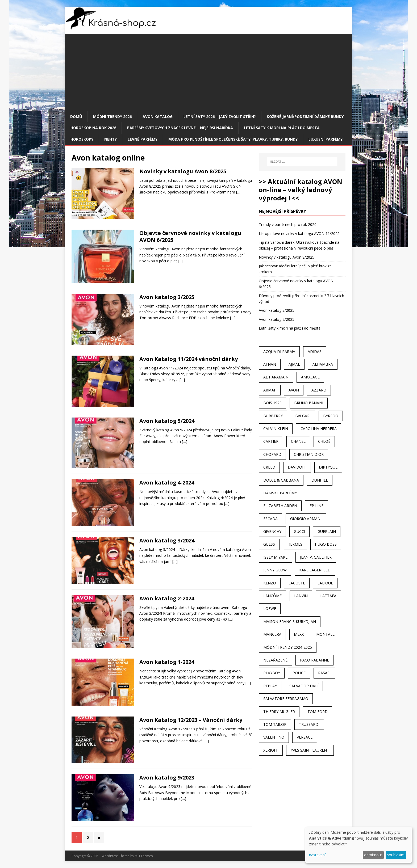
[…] (239, 192)
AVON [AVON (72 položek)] (294, 390)
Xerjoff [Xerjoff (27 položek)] (271, 750)
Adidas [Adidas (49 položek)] (315, 351)
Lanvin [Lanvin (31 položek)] (301, 596)
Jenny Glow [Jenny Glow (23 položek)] (275, 570)
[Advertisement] (208, 71)
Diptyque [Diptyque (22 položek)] (328, 467)
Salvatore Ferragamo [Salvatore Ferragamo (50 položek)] (286, 699)
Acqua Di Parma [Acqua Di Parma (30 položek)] (279, 351)
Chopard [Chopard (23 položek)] (272, 454)
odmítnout (373, 855)
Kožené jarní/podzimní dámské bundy (305, 117)
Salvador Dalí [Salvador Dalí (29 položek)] (304, 686)
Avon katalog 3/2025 (167, 297)
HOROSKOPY (82, 139)
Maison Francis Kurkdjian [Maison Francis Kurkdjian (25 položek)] (290, 621)
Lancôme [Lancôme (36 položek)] (272, 596)
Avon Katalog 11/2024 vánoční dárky (189, 359)
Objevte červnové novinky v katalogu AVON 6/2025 (190, 236)
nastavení (317, 855)
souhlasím (396, 855)
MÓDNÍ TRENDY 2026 (112, 117)
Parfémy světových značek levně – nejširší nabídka (180, 128)
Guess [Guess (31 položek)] (269, 544)
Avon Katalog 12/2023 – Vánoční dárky (191, 720)
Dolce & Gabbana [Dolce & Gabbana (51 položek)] (281, 480)
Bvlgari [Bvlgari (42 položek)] (303, 416)
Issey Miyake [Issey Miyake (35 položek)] (275, 557)
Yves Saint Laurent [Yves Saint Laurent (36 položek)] (310, 750)
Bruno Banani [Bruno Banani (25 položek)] (309, 403)
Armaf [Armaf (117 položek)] (270, 390)
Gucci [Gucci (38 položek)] (299, 531)
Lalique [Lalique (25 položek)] (325, 583)
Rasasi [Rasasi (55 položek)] (324, 673)
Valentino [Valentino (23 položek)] (274, 737)
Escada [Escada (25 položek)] (270, 519)
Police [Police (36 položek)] (299, 673)
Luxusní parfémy (326, 139)
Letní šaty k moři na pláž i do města (282, 128)
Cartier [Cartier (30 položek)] (271, 441)
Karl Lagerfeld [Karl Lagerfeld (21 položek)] (315, 570)
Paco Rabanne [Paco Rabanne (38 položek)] (314, 660)
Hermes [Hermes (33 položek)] (295, 544)
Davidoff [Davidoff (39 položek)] (297, 467)
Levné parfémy (143, 139)
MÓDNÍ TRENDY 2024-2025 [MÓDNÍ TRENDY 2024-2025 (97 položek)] (288, 647)
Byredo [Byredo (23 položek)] (331, 416)
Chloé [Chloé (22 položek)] (324, 441)
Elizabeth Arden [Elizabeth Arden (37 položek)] (280, 506)
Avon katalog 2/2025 (277, 319)
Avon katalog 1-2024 (167, 662)
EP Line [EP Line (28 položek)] (316, 506)
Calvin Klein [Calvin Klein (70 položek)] (276, 429)
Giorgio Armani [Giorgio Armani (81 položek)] (306, 519)
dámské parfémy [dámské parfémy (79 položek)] (280, 493)
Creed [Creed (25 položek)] (269, 467)
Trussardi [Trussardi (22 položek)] (309, 724)
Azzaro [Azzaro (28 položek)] (319, 390)
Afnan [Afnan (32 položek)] (270, 364)
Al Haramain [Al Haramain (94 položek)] (276, 377)
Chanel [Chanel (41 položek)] (298, 441)
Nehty (110, 139)
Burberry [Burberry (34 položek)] (273, 416)
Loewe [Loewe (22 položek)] (270, 608)
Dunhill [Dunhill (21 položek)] (320, 480)
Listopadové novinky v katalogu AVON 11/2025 (299, 233)
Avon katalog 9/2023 (167, 778)
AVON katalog (158, 117)
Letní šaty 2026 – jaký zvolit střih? (220, 117)
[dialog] (358, 845)
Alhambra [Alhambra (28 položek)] (323, 364)
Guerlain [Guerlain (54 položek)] (327, 531)
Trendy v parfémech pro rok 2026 (288, 224)
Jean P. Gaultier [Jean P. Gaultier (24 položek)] (316, 557)
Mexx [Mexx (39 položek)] (299, 634)
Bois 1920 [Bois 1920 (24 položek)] (272, 403)
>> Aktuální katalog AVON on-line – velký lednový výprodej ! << (301, 190)
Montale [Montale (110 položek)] (325, 634)
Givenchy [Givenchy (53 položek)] (272, 531)
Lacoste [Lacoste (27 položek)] (297, 583)
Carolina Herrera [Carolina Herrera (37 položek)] (319, 429)
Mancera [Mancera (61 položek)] (272, 634)
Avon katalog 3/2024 (167, 540)
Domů (76, 117)
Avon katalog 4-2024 (167, 483)
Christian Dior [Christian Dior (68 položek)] (309, 454)
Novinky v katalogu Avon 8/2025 (183, 171)
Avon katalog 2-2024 (167, 598)
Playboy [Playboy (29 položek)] (272, 673)
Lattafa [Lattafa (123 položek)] (328, 596)
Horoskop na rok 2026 (93, 128)
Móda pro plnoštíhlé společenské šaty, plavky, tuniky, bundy (233, 139)
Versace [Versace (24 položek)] (305, 737)
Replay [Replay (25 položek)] (270, 686)
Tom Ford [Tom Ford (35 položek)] (318, 712)
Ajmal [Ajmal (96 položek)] (294, 364)
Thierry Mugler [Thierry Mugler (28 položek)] (279, 712)
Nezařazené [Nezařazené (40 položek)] (275, 660)
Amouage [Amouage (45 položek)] (310, 377)
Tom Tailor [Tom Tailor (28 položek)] (275, 724)
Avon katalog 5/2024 (167, 421)
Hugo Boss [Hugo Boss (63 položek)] (326, 544)
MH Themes (144, 856)
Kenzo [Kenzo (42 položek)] (270, 583)
